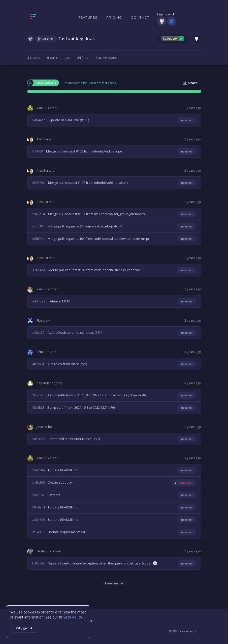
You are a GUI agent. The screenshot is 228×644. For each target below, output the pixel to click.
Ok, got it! (25, 628)
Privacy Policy (71, 617)
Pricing (114, 17)
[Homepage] (49, 17)
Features (88, 17)
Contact (140, 17)
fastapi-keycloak (77, 38)
